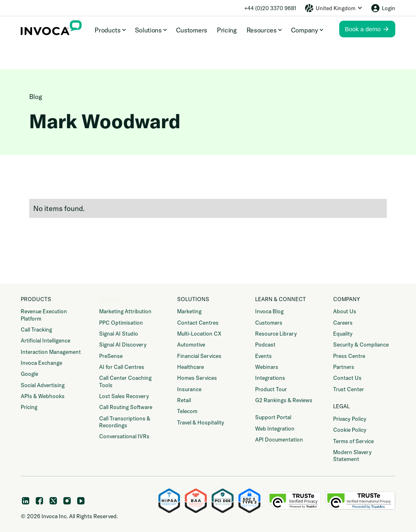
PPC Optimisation (121, 323)
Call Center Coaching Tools (125, 381)
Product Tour (271, 389)
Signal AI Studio (119, 334)
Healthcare (191, 367)
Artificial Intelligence (45, 340)
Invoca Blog (269, 311)
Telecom (187, 411)
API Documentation (279, 439)
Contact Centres (198, 323)
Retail (184, 400)
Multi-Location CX (199, 334)
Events (263, 356)
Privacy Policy (350, 419)
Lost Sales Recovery (124, 396)
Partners (344, 367)
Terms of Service (353, 441)
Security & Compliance (361, 345)
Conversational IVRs (124, 436)
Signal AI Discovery (123, 345)
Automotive (191, 345)
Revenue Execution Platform (44, 315)
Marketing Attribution (125, 311)
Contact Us (347, 378)
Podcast (265, 345)
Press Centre (349, 356)
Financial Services (199, 356)
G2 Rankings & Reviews (284, 400)
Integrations (270, 378)
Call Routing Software (126, 407)
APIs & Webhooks (43, 396)
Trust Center (349, 389)
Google (29, 374)
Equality (343, 334)
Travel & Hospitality (201, 422)
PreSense (111, 356)
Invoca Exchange (41, 363)
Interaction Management (51, 352)
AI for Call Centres (122, 367)
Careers (343, 323)
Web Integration (275, 429)
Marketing (189, 311)
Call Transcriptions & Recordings (125, 422)
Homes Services (197, 378)
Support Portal (273, 417)
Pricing (227, 30)
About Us (345, 311)
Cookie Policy (350, 430)
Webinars (267, 367)
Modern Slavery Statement (352, 456)
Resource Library (276, 334)
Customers (192, 30)
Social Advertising (43, 385)
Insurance (189, 389)
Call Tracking (36, 330)
